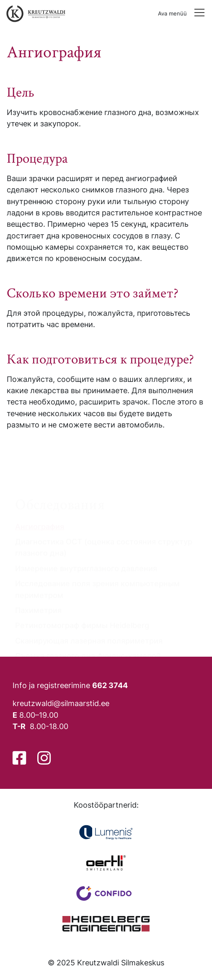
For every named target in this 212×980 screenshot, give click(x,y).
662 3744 (110, 685)
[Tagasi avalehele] (34, 14)
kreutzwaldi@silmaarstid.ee (61, 703)
